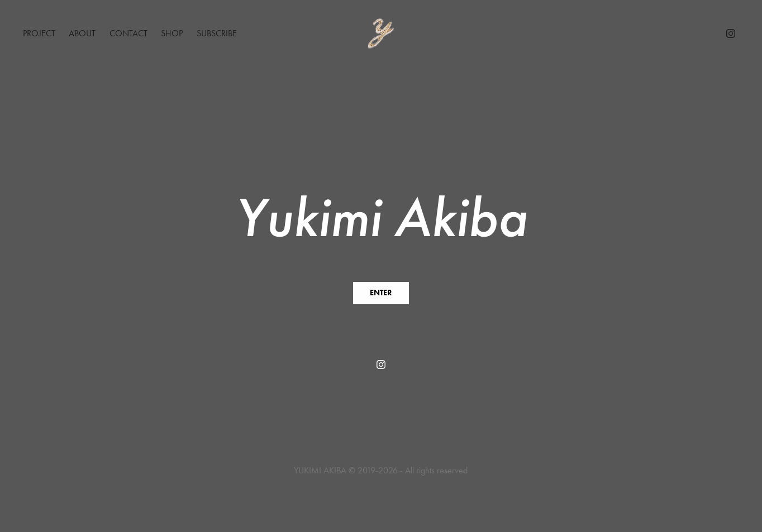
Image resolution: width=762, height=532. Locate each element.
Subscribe (217, 33)
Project (39, 33)
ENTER (381, 293)
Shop (172, 33)
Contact (128, 33)
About (82, 33)
